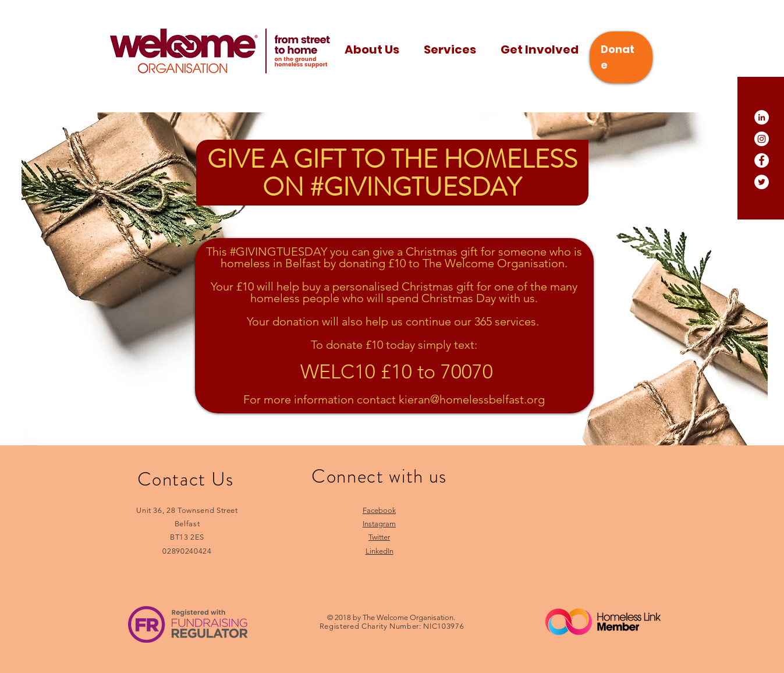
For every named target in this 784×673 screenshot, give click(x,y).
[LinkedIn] (762, 117)
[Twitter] (762, 182)
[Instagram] (762, 139)
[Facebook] (762, 160)
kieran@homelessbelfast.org (472, 399)
